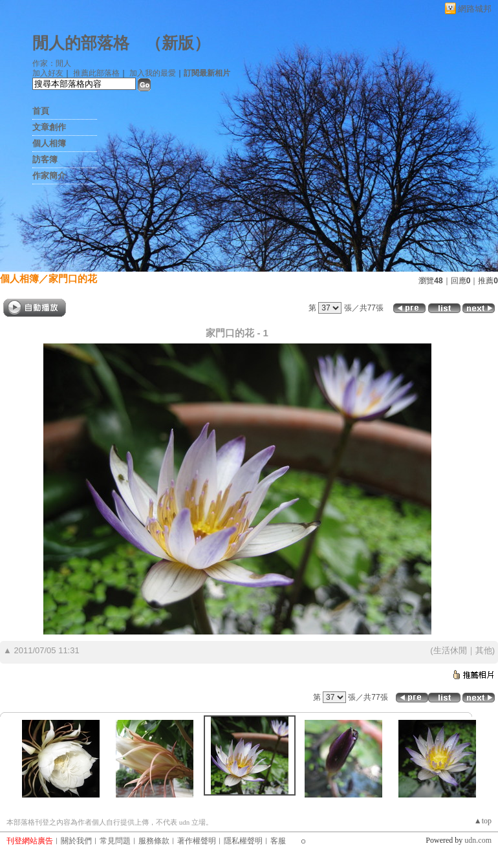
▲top (483, 821)
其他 (484, 650)
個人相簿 (49, 143)
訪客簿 (45, 159)
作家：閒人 (52, 63)
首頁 (41, 111)
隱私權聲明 (243, 841)
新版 (178, 43)
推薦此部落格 (96, 73)
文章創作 (49, 127)
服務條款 (154, 841)
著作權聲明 (197, 841)
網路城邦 (475, 9)
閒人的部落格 (81, 43)
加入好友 (48, 73)
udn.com (478, 840)
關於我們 (76, 841)
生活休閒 (450, 650)
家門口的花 (73, 278)
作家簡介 (49, 176)
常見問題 (115, 841)
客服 (278, 841)
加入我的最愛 (153, 73)
